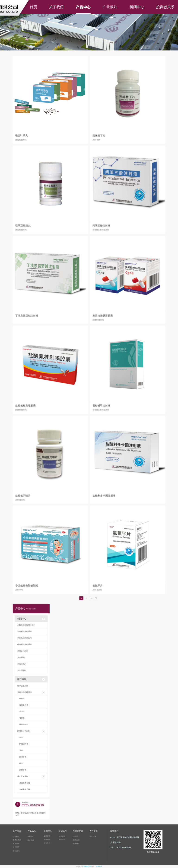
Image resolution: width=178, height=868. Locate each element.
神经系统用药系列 (24, 632)
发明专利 (62, 840)
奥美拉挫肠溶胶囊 (103, 315)
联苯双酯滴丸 (23, 225)
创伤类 (22, 699)
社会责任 (76, 836)
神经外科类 (24, 725)
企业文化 (16, 851)
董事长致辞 (17, 840)
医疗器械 (31, 679)
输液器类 (23, 757)
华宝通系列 (22, 671)
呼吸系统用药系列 (24, 645)
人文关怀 (47, 843)
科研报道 (62, 836)
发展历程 (16, 843)
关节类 (22, 712)
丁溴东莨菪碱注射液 (27, 315)
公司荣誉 (16, 847)
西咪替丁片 (99, 135)
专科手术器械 (25, 790)
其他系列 (21, 658)
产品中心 (83, 7)
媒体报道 (76, 844)
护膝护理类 (24, 744)
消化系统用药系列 (24, 638)
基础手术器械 (25, 783)
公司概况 (16, 836)
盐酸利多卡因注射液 (104, 495)
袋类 (21, 738)
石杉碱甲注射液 (101, 405)
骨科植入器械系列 (31, 692)
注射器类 (23, 770)
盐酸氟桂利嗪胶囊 (25, 405)
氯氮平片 (98, 585)
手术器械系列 (31, 777)
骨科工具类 (24, 705)
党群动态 (47, 839)
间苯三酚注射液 (101, 225)
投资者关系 (165, 7)
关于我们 (56, 7)
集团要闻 (47, 836)
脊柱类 (22, 718)
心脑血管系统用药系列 (26, 625)
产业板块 (110, 7)
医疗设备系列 (23, 686)
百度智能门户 (87, 867)
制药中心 (31, 619)
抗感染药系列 (23, 651)
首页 (33, 7)
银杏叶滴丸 (22, 135)
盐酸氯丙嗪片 (23, 495)
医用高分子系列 (31, 731)
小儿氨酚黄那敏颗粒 (27, 585)
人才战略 (93, 836)
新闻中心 (137, 7)
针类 (21, 764)
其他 (21, 751)
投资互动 (76, 840)
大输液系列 (22, 664)
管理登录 (99, 867)
